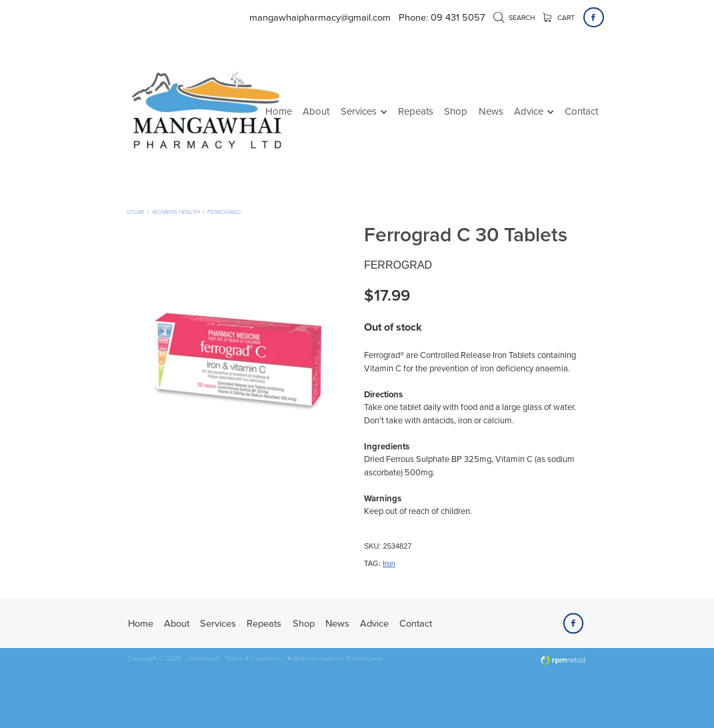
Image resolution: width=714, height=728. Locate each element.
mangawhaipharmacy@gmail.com (320, 17)
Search (514, 17)
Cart (559, 17)
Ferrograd (224, 212)
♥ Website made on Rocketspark (335, 658)
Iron (389, 563)
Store (136, 212)
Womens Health (176, 212)
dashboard (204, 658)
